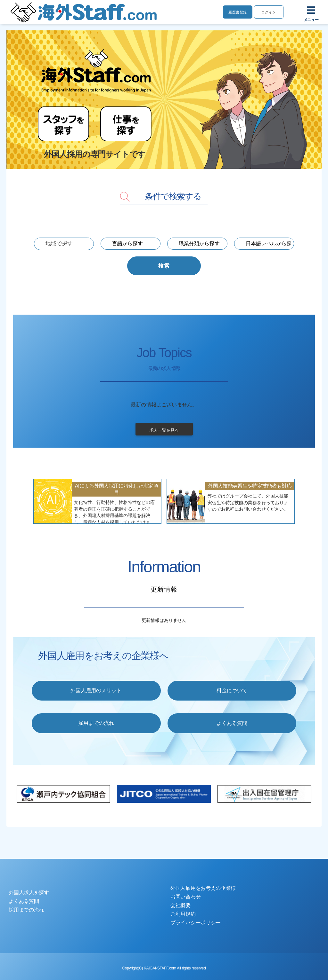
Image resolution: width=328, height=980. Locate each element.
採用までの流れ (26, 910)
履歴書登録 (236, 12)
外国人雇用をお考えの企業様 (203, 888)
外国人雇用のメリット (96, 690)
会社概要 (180, 905)
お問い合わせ (185, 897)
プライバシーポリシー (196, 923)
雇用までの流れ (96, 723)
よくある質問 (232, 723)
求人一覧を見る (164, 431)
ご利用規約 (183, 914)
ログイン (268, 12)
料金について (232, 690)
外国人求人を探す (29, 893)
